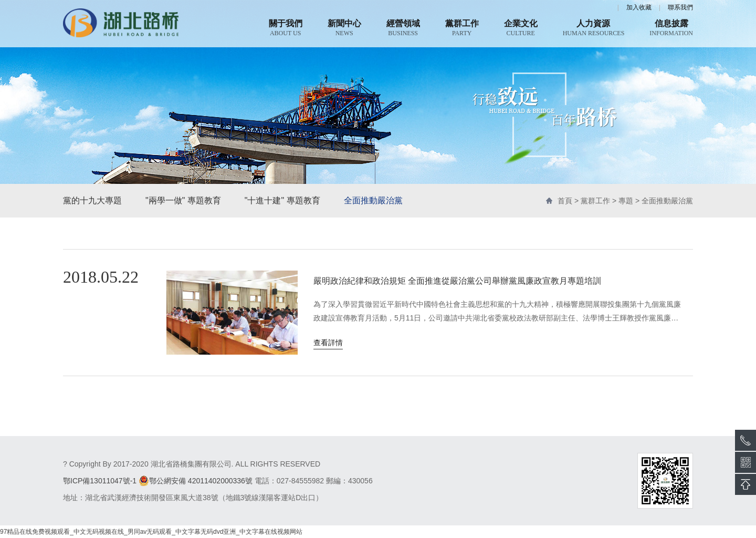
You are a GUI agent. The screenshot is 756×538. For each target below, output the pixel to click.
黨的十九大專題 (92, 200)
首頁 (565, 201)
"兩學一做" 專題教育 (183, 200)
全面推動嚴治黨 (373, 200)
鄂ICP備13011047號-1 (100, 481)
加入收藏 (639, 7)
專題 (626, 201)
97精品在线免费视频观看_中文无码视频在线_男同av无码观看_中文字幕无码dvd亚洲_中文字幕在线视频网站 (151, 532)
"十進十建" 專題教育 (282, 200)
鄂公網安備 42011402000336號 (196, 481)
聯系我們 (680, 7)
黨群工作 (595, 201)
